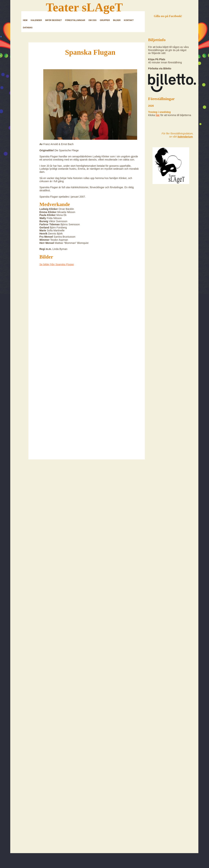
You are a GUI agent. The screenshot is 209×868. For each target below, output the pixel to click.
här (158, 115)
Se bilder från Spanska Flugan (57, 264)
